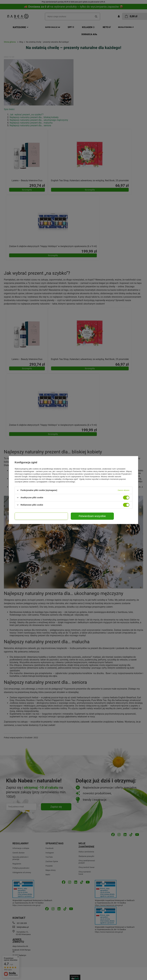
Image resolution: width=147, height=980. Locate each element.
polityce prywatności (43, 474)
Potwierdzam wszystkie (92, 516)
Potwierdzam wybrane (41, 516)
